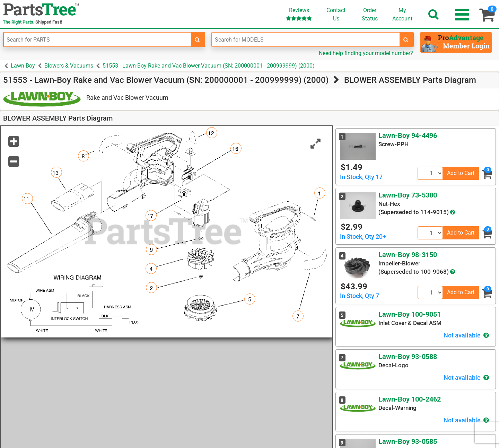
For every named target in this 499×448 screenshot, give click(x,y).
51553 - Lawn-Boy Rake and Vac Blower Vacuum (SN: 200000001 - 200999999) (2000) (209, 66)
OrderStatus (370, 14)
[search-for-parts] (198, 39)
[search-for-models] (406, 39)
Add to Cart (461, 173)
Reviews (299, 14)
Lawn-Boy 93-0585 (408, 441)
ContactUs (336, 14)
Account (402, 14)
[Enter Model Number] (306, 39)
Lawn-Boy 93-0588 (408, 357)
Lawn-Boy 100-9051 (410, 314)
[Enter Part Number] (97, 39)
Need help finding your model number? (366, 53)
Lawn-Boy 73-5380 (408, 195)
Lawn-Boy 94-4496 (408, 135)
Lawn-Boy (23, 66)
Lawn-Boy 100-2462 (410, 399)
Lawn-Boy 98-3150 (408, 255)
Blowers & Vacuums (69, 66)
